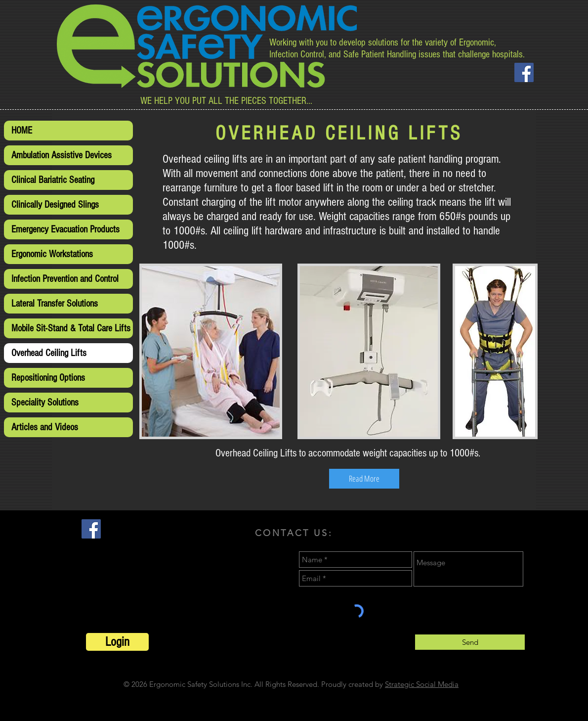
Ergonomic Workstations (52, 254)
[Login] (117, 642)
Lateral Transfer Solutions (55, 304)
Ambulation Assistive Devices (62, 155)
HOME (22, 131)
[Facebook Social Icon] (524, 72)
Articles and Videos (45, 427)
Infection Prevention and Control (65, 279)
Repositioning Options (48, 378)
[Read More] (364, 479)
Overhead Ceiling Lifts (49, 353)
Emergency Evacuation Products (65, 229)
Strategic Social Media (422, 684)
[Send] (470, 642)
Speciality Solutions (45, 403)
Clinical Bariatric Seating (53, 180)
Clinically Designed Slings (55, 205)
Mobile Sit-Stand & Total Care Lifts (71, 328)
